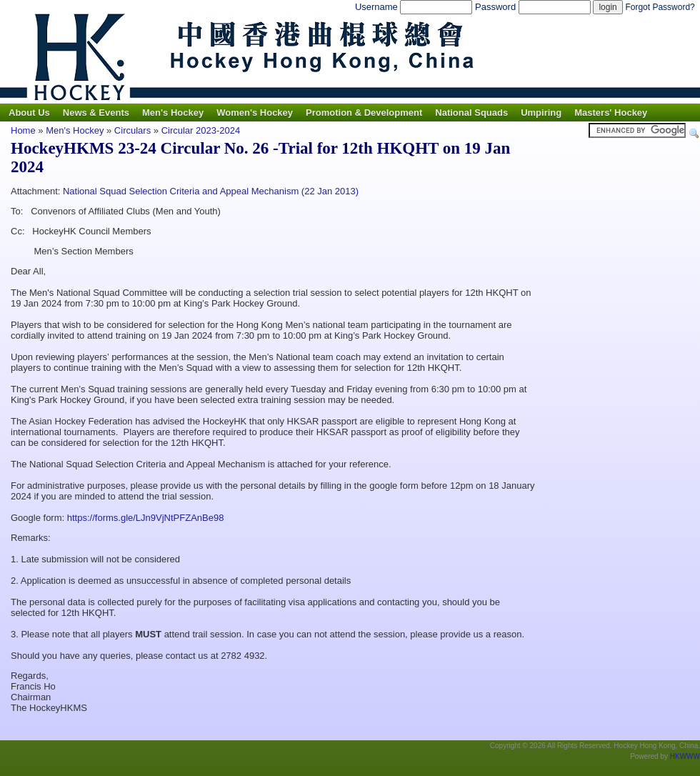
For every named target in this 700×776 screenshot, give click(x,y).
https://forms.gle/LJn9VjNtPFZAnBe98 (146, 518)
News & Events (96, 113)
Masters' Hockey (611, 113)
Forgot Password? (660, 7)
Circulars (132, 130)
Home (23, 130)
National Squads (471, 113)
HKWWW (685, 756)
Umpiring (541, 113)
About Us (29, 113)
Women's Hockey (255, 113)
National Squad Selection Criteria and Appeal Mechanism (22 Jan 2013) (211, 191)
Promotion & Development (364, 113)
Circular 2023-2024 (201, 130)
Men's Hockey (173, 113)
